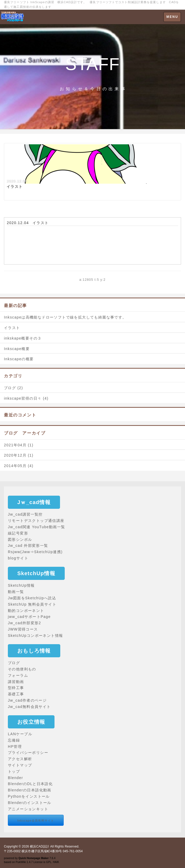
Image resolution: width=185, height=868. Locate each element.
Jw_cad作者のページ (27, 700)
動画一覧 (16, 592)
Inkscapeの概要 (19, 359)
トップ (14, 771)
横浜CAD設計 (40, 846)
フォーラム (18, 675)
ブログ (14, 663)
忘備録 (14, 740)
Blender (15, 778)
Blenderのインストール (30, 803)
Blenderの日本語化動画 (30, 790)
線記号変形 (18, 533)
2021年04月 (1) (19, 445)
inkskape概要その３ (23, 338)
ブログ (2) (13, 388)
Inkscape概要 (17, 349)
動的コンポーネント (26, 611)
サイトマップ (20, 765)
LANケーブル (20, 734)
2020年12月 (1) (19, 455)
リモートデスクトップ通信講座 (36, 521)
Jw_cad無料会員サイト (29, 707)
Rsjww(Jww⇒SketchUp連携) (35, 552)
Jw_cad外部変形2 (25, 623)
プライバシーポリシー (28, 753)
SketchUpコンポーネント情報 (36, 636)
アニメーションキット (28, 809)
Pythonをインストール (29, 796)
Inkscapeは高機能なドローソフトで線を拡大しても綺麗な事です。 (65, 317)
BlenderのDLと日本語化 (30, 784)
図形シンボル (20, 539)
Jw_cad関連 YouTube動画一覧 (36, 527)
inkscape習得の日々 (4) (26, 398)
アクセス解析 (20, 759)
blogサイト (18, 558)
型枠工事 (16, 688)
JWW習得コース (23, 629)
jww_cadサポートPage (29, 617)
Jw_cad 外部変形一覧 (28, 546)
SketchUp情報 (21, 585)
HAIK (56, 862)
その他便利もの (22, 669)
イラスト (41, 223)
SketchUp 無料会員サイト (32, 604)
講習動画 (16, 682)
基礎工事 (16, 694)
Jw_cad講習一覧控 (25, 514)
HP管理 (15, 747)
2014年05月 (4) (19, 466)
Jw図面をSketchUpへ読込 (32, 598)
